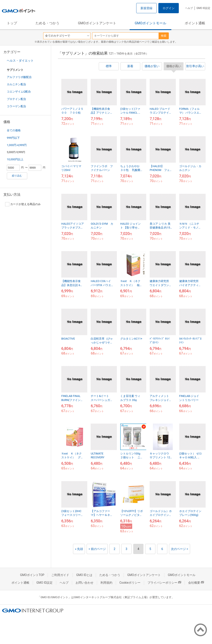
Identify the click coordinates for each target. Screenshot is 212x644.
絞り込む (17, 176)
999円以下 (13, 138)
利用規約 (106, 583)
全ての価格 (14, 130)
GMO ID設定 (203, 8)
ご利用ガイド (60, 575)
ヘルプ (189, 8)
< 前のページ (97, 549)
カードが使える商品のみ (23, 204)
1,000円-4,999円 (17, 145)
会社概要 (196, 583)
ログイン (169, 8)
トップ (12, 23)
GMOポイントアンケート (97, 23)
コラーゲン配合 (16, 106)
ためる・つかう (47, 23)
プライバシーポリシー (164, 583)
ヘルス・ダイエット (20, 61)
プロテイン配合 (16, 99)
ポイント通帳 (195, 23)
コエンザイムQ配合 (19, 92)
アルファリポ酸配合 (19, 77)
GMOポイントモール (150, 23)
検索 (164, 36)
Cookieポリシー (130, 583)
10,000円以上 (15, 159)
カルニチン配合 (16, 84)
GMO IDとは (84, 575)
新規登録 (146, 8)
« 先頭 (79, 549)
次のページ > (180, 549)
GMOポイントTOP (32, 575)
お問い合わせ (85, 583)
